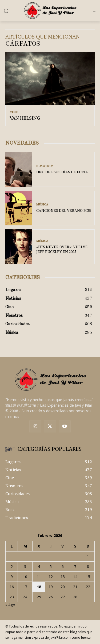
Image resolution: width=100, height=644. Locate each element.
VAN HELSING (25, 118)
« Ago (10, 605)
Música (42, 205)
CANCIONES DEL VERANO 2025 (64, 210)
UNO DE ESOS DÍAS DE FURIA (62, 172)
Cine (14, 112)
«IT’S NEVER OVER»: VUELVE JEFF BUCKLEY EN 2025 (62, 249)
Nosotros (45, 166)
